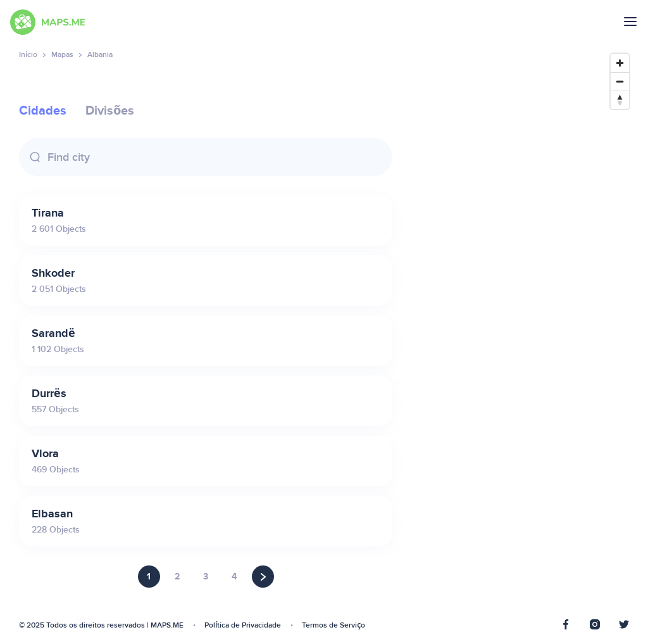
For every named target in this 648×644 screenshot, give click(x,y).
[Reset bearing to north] (620, 100)
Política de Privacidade (243, 625)
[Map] (523, 339)
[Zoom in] (620, 63)
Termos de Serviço (333, 625)
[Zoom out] (620, 81)
